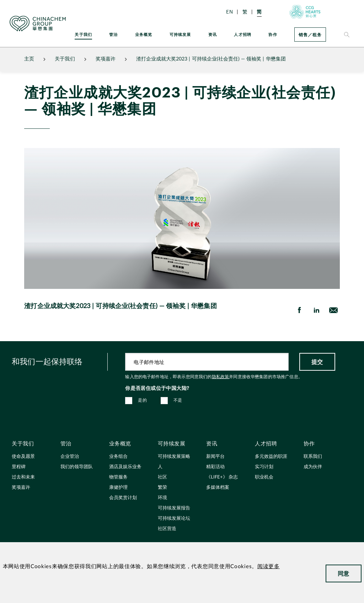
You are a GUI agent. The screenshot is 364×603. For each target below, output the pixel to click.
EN (230, 12)
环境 (162, 498)
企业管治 (70, 457)
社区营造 (167, 529)
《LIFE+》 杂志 (222, 477)
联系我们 (313, 457)
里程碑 (19, 467)
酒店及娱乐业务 (125, 467)
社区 (162, 477)
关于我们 (83, 34)
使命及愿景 (23, 457)
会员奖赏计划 (123, 498)
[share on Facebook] (299, 310)
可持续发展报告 (174, 508)
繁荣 (162, 488)
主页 (29, 59)
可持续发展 (180, 34)
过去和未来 (23, 477)
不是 (178, 400)
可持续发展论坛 (174, 519)
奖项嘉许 (106, 59)
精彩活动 (215, 467)
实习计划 (264, 467)
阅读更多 (269, 567)
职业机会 (264, 477)
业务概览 (144, 34)
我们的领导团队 (77, 467)
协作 (273, 34)
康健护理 (118, 488)
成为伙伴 (313, 467)
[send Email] (333, 310)
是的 (142, 400)
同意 (344, 573)
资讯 (213, 34)
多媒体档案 (218, 488)
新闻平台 (215, 457)
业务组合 (118, 457)
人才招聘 (243, 34)
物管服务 (118, 477)
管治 (113, 34)
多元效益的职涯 (271, 457)
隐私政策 (221, 377)
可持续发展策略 (174, 457)
